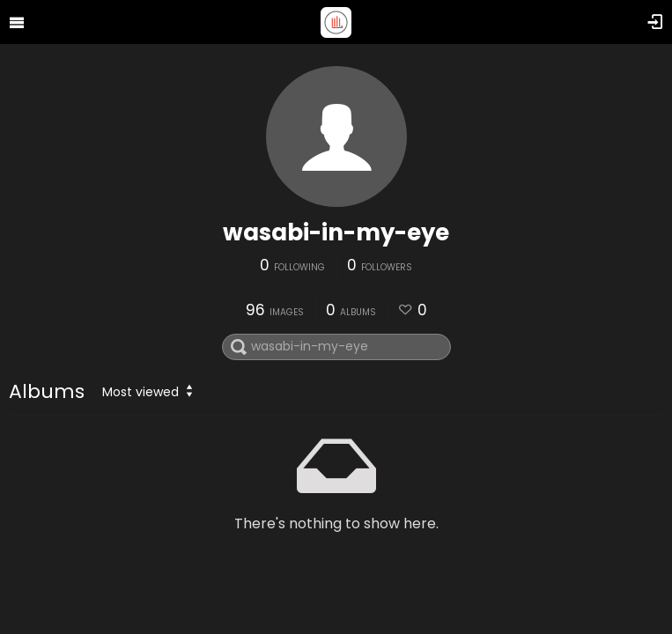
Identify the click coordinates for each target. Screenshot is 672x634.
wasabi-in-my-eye (336, 232)
